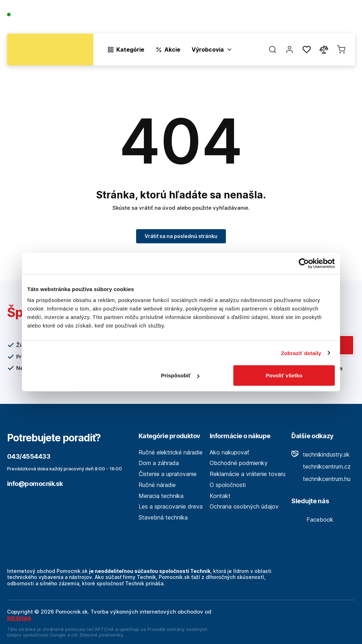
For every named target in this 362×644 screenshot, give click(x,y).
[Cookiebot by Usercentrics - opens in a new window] (304, 263)
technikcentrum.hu (321, 479)
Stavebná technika (163, 517)
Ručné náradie (157, 485)
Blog (286, 18)
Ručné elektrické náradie (171, 452)
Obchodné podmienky (239, 463)
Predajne (313, 18)
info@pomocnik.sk (35, 484)
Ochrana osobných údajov (244, 506)
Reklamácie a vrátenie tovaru (247, 474)
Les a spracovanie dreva (171, 506)
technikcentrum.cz (321, 466)
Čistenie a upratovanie (168, 474)
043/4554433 (32, 15)
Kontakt (344, 18)
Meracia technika (161, 496)
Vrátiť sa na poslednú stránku (181, 236)
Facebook (312, 520)
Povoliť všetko (284, 375)
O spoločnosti (253, 18)
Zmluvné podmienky (101, 635)
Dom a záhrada (159, 463)
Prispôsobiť (180, 375)
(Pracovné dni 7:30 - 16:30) (40, 22)
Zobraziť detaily (301, 353)
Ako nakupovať (229, 452)
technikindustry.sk (320, 454)
